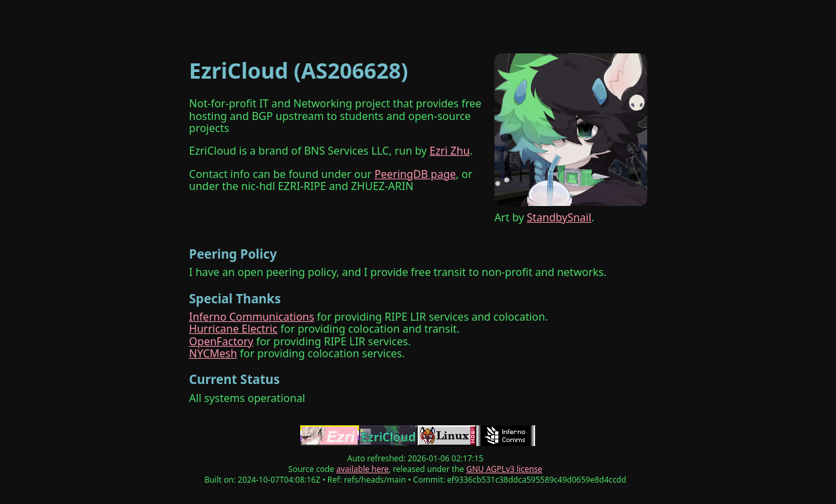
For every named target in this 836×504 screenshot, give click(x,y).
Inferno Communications (252, 317)
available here (363, 469)
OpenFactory (221, 341)
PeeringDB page (415, 174)
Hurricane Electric (233, 329)
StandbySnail (559, 217)
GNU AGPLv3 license (504, 469)
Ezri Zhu (450, 151)
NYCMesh (213, 353)
